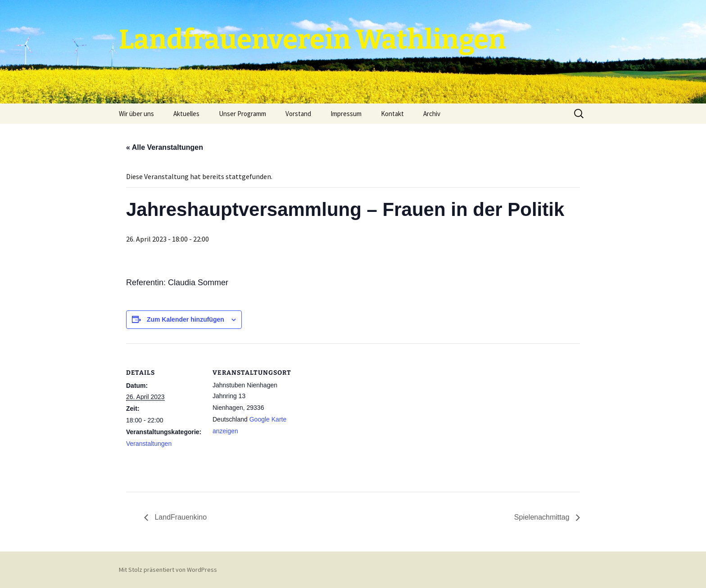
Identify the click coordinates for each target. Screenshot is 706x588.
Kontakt (392, 114)
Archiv (432, 114)
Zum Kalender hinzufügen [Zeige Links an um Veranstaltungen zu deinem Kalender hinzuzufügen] (186, 319)
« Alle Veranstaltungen (165, 147)
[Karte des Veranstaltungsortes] (346, 406)
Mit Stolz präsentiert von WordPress (168, 570)
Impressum (346, 114)
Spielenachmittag (543, 517)
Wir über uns (136, 114)
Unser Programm (242, 114)
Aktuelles (186, 114)
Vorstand (298, 114)
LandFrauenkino (180, 517)
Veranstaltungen (149, 444)
